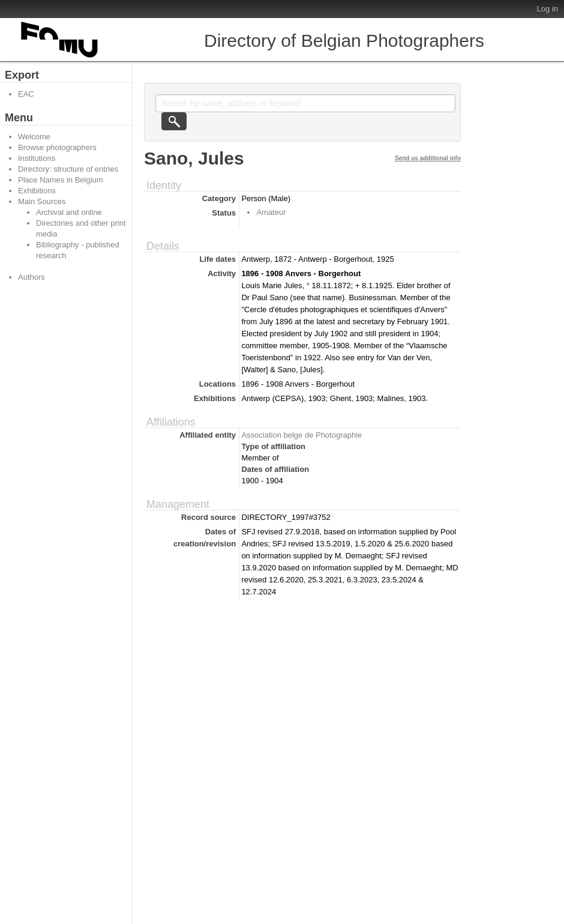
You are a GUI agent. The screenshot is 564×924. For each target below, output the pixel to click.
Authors (31, 277)
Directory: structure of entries (68, 169)
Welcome (34, 137)
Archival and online (69, 212)
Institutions (37, 158)
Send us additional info (428, 158)
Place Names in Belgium (61, 180)
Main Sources (42, 201)
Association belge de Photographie (301, 435)
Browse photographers (57, 147)
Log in (547, 9)
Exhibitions (37, 191)
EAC (26, 94)
